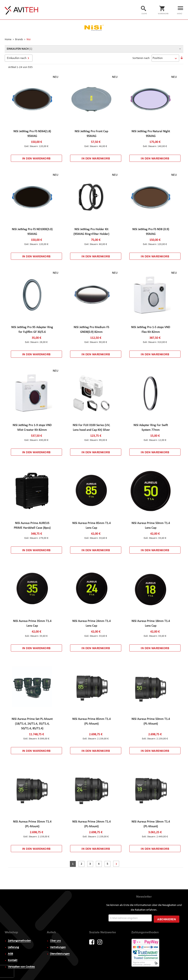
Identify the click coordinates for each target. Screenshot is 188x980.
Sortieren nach (141, 58)
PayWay (146, 953)
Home (8, 40)
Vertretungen (58, 947)
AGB (10, 954)
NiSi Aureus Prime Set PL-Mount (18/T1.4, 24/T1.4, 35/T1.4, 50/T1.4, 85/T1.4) (32, 724)
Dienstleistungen (60, 954)
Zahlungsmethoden (19, 941)
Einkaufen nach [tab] (17, 58)
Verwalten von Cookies (21, 967)
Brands (19, 40)
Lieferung (13, 947)
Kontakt (13, 960)
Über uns (55, 941)
